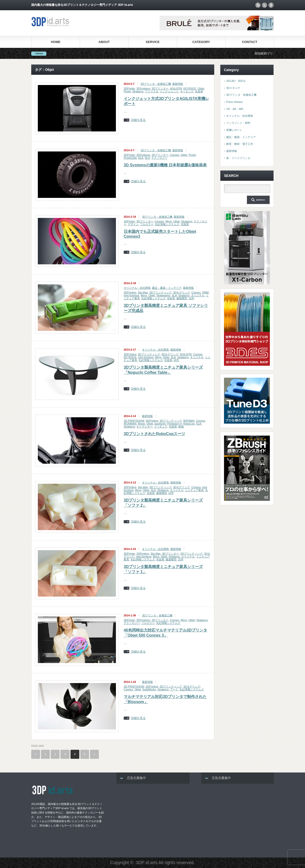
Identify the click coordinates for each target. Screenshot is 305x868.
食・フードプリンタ (238, 158)
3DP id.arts (147, 863)
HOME (56, 42)
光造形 (199, 91)
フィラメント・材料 (238, 123)
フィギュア (161, 427)
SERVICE (153, 42)
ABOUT (104, 42)
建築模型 (182, 298)
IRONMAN (130, 424)
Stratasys (138, 91)
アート (174, 689)
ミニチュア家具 (194, 490)
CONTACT (250, 42)
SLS (147, 158)
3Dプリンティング (160, 292)
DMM (205, 292)
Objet (201, 88)
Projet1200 (130, 158)
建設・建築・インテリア (167, 288)
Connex (175, 155)
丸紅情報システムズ (167, 224)
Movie (141, 424)
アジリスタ (152, 91)
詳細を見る (138, 120)
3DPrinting (130, 292)
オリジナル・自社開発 (137, 288)
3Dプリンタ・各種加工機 (156, 84)
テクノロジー (159, 158)
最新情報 (178, 84)
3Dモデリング (181, 292)
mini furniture (132, 295)
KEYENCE (190, 88)
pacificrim (160, 424)
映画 (181, 427)
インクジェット (169, 91)
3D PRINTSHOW (134, 421)
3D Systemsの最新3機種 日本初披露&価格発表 (165, 165)
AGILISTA (176, 88)
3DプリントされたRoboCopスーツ (154, 434)
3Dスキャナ (233, 88)
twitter (264, 5)
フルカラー (147, 224)
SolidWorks (149, 689)
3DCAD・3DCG (236, 81)
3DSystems (143, 88)
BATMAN (189, 421)
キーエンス (187, 91)
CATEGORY (201, 42)
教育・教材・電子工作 (240, 144)
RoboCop (189, 424)
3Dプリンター (160, 88)
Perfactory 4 (175, 424)
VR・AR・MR (235, 109)
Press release (234, 102)
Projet (127, 91)
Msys (169, 221)
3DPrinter (129, 88)
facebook (271, 5)
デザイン (133, 224)
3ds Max (143, 292)
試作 (192, 298)
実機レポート (234, 130)
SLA (141, 158)
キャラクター (144, 427)
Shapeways (163, 295)
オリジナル (198, 295)
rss (258, 5)
